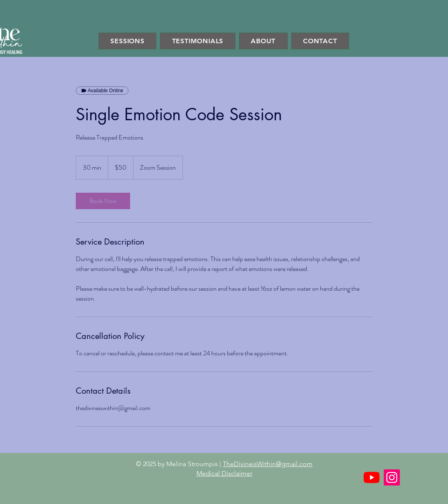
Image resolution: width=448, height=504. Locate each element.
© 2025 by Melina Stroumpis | (179, 464)
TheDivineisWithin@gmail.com (268, 464)
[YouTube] (372, 477)
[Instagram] (392, 477)
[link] (103, 201)
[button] (127, 41)
